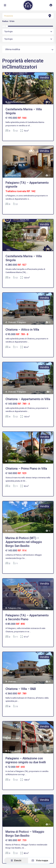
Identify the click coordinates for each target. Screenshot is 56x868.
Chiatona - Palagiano (17, 322)
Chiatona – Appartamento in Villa (28, 399)
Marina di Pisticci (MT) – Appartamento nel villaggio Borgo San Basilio (24, 542)
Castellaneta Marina (17, 102)
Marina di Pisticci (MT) (18, 531)
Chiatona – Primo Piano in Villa (26, 469)
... (31, 126)
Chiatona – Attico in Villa (22, 330)
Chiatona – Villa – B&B (21, 689)
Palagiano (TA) (14, 175)
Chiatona (12, 682)
